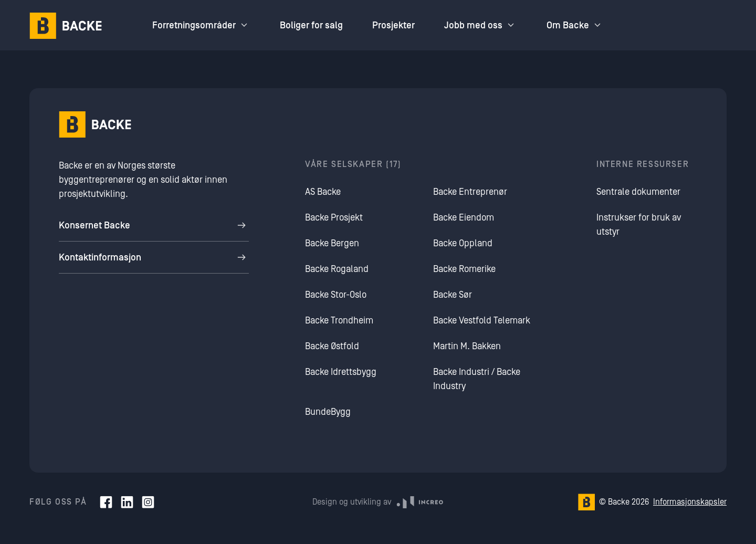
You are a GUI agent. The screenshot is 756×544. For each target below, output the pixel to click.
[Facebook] (106, 502)
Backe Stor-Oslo (336, 295)
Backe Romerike (464, 269)
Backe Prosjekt (334, 218)
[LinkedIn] (127, 502)
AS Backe (323, 192)
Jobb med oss (481, 25)
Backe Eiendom (464, 218)
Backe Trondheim (339, 321)
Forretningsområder (201, 25)
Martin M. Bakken (467, 346)
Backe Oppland (463, 243)
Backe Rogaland (337, 269)
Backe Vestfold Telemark (482, 321)
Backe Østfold (332, 346)
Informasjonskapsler (690, 502)
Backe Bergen (332, 243)
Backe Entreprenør (470, 192)
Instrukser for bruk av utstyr (639, 225)
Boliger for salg (311, 25)
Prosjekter (393, 25)
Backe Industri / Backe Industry (477, 379)
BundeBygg (328, 412)
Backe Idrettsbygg (341, 372)
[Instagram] (148, 502)
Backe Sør (453, 295)
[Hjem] (66, 26)
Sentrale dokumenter (638, 192)
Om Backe (575, 25)
